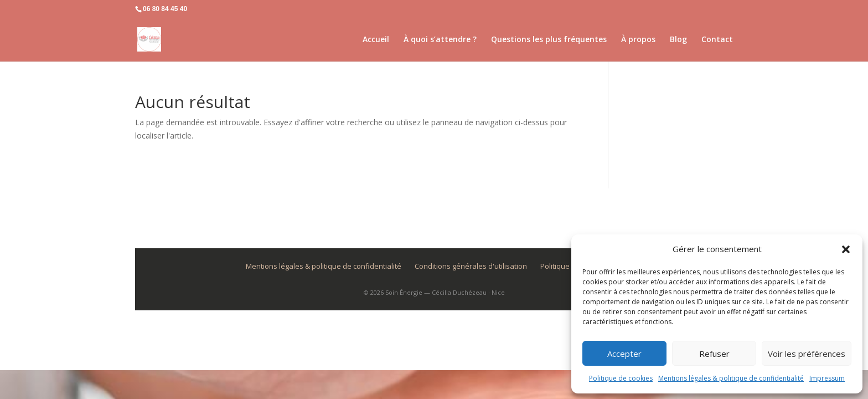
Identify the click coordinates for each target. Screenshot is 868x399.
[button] (846, 249)
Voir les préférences (807, 354)
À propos (638, 40)
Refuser (714, 354)
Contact (717, 40)
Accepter (624, 354)
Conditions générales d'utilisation (471, 266)
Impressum (827, 378)
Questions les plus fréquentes (549, 40)
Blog (678, 40)
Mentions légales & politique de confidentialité (731, 378)
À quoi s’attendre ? (440, 40)
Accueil (376, 40)
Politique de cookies (621, 378)
